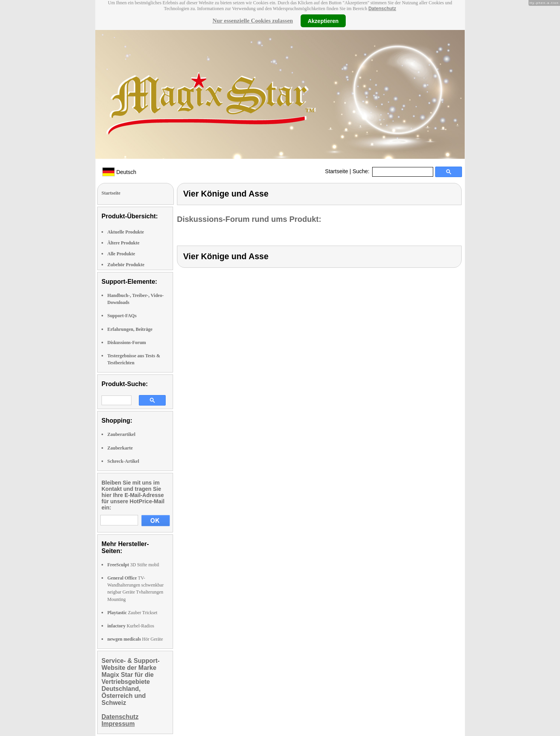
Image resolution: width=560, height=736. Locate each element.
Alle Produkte (121, 254)
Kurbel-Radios (131, 626)
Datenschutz (382, 9)
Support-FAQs (122, 316)
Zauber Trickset (132, 613)
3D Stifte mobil (133, 565)
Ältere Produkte (123, 243)
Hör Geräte (135, 639)
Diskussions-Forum (127, 343)
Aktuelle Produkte (126, 232)
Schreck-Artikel (123, 461)
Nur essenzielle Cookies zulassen (253, 21)
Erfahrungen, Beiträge (130, 329)
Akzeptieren (323, 21)
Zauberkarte (120, 448)
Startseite (337, 171)
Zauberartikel (121, 434)
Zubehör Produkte (126, 265)
